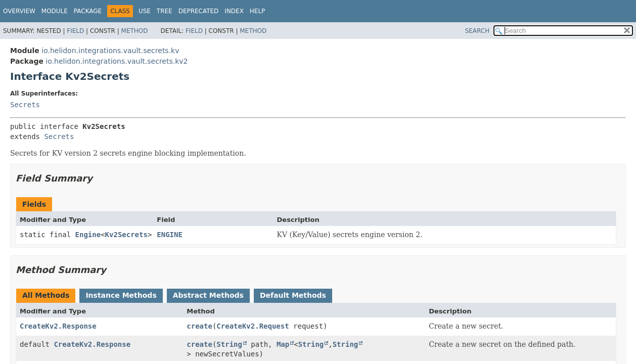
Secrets (25, 105)
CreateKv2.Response (58, 326)
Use (145, 11)
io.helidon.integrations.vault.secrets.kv (110, 51)
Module (55, 11)
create (199, 326)
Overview (19, 11)
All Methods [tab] (46, 295)
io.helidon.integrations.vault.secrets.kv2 (117, 61)
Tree (165, 11)
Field (75, 31)
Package (88, 11)
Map (283, 344)
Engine (88, 235)
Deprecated (199, 11)
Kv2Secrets (126, 235)
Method (135, 31)
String (229, 344)
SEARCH (478, 31)
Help (258, 11)
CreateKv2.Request (253, 326)
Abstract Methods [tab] (208, 295)
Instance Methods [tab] (121, 295)
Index (234, 11)
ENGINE (170, 235)
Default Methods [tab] (293, 295)
